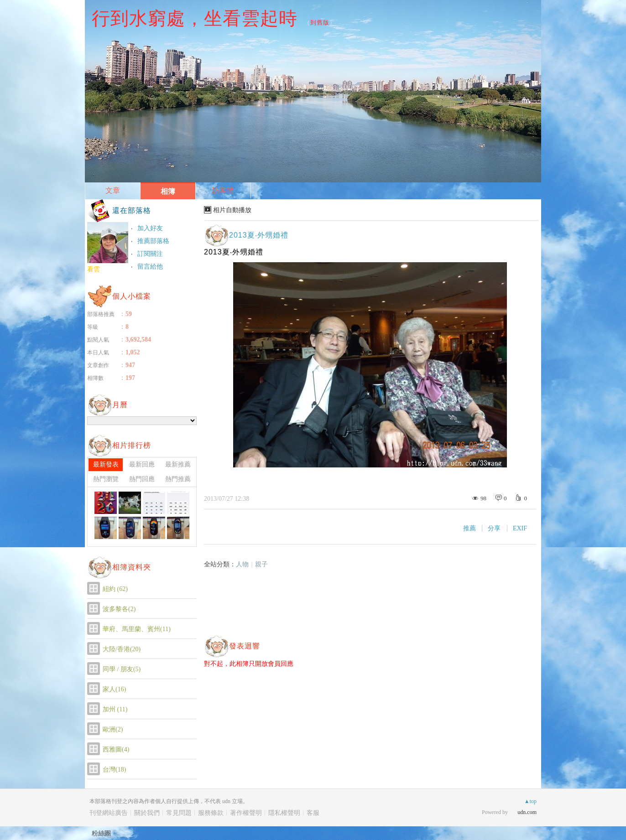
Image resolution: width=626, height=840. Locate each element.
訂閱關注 (150, 254)
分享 (494, 528)
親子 (261, 564)
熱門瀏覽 (106, 479)
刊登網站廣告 (109, 813)
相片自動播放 (232, 210)
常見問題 (179, 813)
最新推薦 (178, 464)
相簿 (168, 191)
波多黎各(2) (119, 609)
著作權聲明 (246, 813)
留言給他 (150, 267)
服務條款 (211, 813)
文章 (113, 190)
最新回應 (142, 464)
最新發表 (106, 464)
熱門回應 (142, 479)
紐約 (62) (115, 589)
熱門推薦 (178, 479)
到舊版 (320, 23)
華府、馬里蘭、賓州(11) (137, 629)
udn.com (527, 812)
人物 (242, 564)
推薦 (469, 528)
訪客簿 (223, 190)
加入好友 (150, 228)
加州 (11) (115, 709)
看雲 (94, 269)
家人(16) (114, 689)
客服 (313, 813)
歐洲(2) (113, 729)
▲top (530, 801)
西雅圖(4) (116, 749)
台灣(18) (114, 770)
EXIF (520, 528)
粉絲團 (101, 833)
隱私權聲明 (284, 813)
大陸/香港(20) (122, 649)
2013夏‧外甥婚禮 (259, 235)
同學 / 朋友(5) (122, 669)
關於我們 (147, 813)
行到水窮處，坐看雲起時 (195, 18)
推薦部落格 (153, 241)
